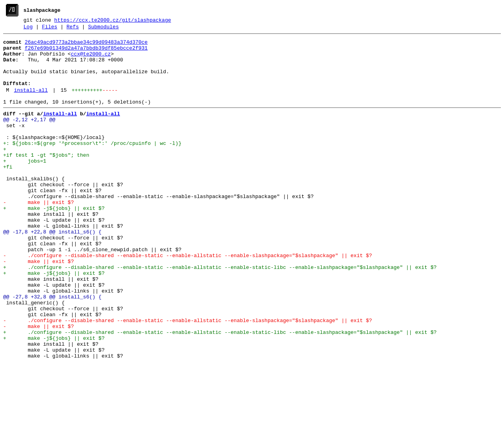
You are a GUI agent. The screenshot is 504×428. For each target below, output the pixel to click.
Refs (73, 29)
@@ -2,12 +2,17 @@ (29, 136)
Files (49, 29)
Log (28, 29)
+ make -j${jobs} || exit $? (54, 242)
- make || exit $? (38, 235)
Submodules (103, 29)
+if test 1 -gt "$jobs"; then (46, 178)
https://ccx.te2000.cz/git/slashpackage (113, 21)
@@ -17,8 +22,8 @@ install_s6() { (52, 271)
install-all (31, 103)
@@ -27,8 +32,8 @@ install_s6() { (52, 348)
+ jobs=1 (25, 185)
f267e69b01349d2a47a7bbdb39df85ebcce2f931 (86, 52)
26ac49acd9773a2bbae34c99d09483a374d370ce (86, 45)
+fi (8, 193)
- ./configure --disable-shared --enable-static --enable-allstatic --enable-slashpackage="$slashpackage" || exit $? (188, 299)
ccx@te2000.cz (91, 59)
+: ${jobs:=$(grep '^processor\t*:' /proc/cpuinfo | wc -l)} (92, 164)
